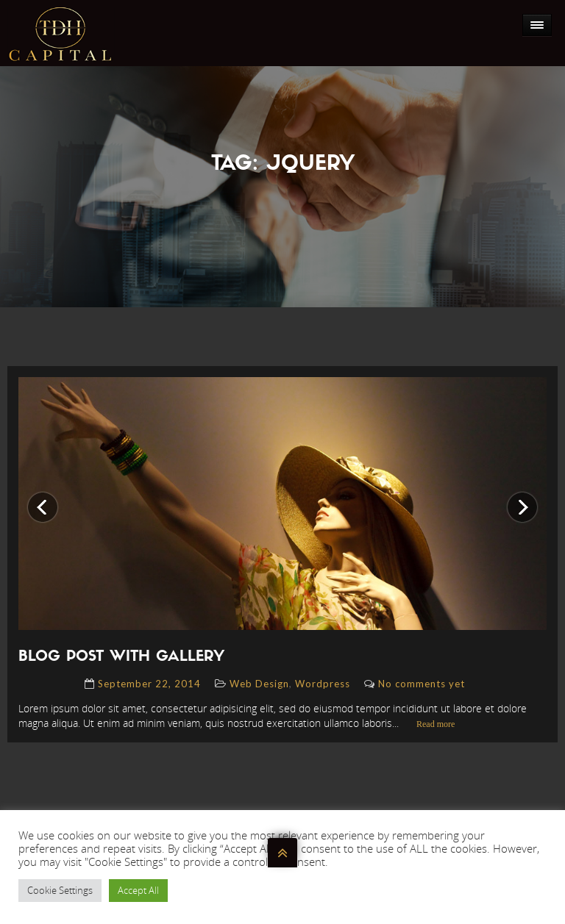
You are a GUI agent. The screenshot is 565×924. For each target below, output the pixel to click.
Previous (43, 497)
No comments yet (422, 684)
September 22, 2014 (149, 684)
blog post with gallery (121, 657)
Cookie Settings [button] (60, 890)
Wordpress (323, 684)
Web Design (259, 684)
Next (516, 497)
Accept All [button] (138, 890)
